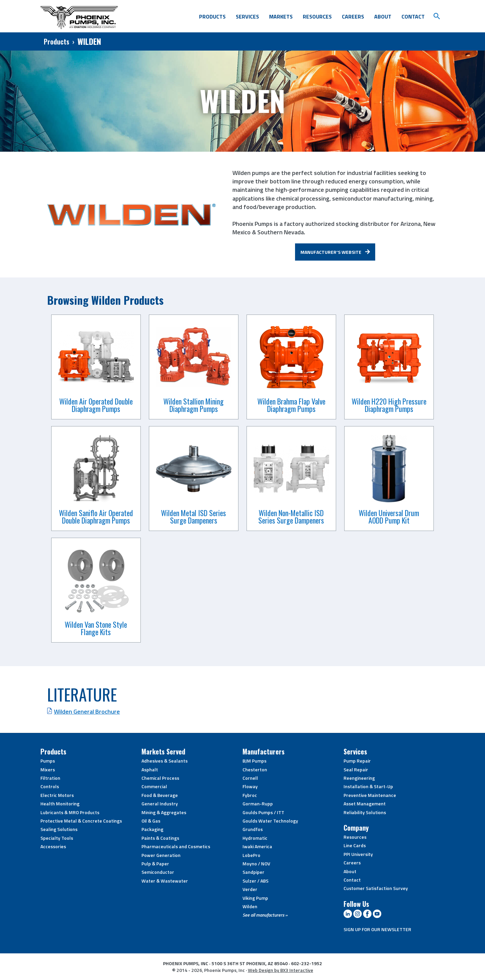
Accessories (53, 846)
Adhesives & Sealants (165, 761)
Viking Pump (255, 898)
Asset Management (365, 804)
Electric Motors (57, 795)
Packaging (152, 829)
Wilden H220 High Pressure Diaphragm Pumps (389, 405)
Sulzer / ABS (255, 881)
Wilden (250, 906)
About (383, 17)
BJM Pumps (254, 761)
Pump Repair (357, 761)
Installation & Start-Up (368, 786)
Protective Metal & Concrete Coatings (81, 821)
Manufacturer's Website (331, 252)
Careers (353, 17)
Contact (413, 17)
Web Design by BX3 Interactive (281, 970)
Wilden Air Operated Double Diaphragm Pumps (96, 405)
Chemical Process (160, 778)
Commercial (154, 786)
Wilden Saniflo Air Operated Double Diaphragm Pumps (96, 516)
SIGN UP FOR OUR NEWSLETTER (377, 929)
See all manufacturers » (265, 915)
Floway (250, 786)
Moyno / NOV (256, 864)
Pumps (48, 761)
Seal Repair (356, 769)
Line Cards (355, 845)
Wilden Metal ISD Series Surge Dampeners (193, 516)
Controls (50, 786)
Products (212, 17)
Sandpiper (253, 872)
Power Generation (161, 855)
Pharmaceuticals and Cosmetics (176, 846)
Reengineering (359, 778)
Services (247, 17)
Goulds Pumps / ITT (263, 812)
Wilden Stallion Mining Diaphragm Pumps (193, 405)
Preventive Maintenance (370, 795)
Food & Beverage (160, 795)
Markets (281, 17)
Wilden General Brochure (87, 711)
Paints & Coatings (160, 838)
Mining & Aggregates (164, 812)
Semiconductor (158, 872)
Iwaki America (257, 846)
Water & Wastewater (165, 881)
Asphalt (150, 769)
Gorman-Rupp (258, 804)
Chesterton (255, 769)
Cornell (250, 778)
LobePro (251, 855)
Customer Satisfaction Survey (376, 888)
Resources (317, 17)
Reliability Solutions (365, 812)
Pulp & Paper (155, 864)
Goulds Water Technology (270, 821)
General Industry (160, 804)
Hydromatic (255, 838)
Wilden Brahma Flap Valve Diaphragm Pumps (291, 405)
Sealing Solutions (59, 829)
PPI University (358, 854)
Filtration (50, 778)
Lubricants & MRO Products (70, 812)
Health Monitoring (60, 804)
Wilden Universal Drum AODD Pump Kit (389, 516)
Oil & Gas (151, 821)
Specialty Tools (57, 838)
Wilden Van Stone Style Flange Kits (96, 628)
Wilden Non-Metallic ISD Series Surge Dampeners (291, 516)
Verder (250, 889)
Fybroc (250, 795)
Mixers (48, 769)
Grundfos (253, 829)
